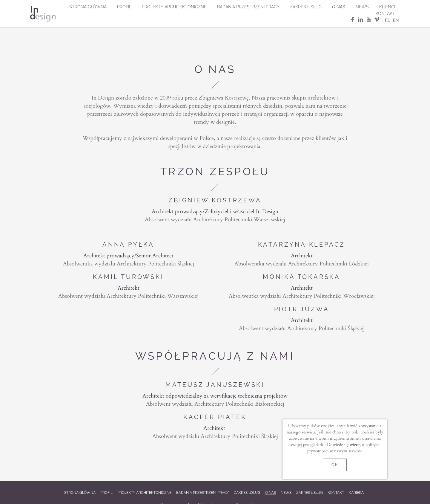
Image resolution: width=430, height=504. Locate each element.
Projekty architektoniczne (174, 7)
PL (387, 20)
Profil (124, 7)
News (362, 7)
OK (335, 465)
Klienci (387, 7)
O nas (339, 7)
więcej (355, 444)
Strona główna (88, 7)
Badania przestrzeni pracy (248, 7)
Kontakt (385, 13)
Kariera (356, 493)
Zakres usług (306, 7)
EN (396, 20)
